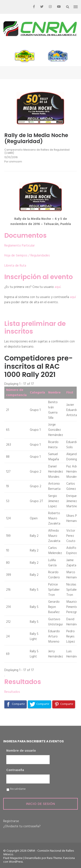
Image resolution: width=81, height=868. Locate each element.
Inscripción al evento (39, 277)
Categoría (37, 393)
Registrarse (11, 821)
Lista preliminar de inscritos (35, 328)
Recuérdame (18, 789)
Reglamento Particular (20, 246)
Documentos (25, 236)
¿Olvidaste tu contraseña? (22, 826)
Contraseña (15, 770)
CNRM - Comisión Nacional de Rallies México (39, 853)
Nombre (54, 393)
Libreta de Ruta (15, 266)
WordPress (16, 862)
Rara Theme (54, 858)
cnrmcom (16, 162)
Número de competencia (16, 393)
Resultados (23, 682)
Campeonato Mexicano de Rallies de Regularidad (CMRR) (37, 151)
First (70, 393)
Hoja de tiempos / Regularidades (27, 256)
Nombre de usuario (21, 751)
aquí (58, 287)
